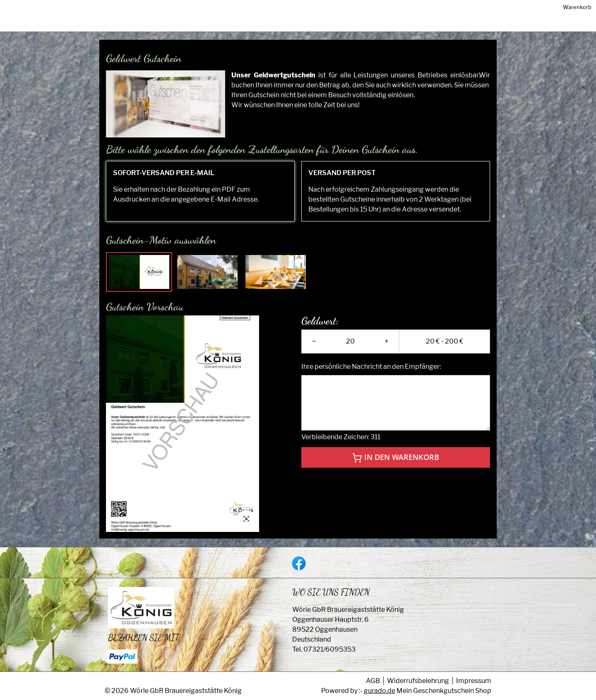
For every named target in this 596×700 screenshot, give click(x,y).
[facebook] (298, 563)
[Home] (377, 24)
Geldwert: (320, 329)
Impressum (474, 681)
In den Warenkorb (396, 466)
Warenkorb (477, 24)
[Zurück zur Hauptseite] (424, 24)
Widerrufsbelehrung (418, 681)
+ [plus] (387, 350)
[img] (136, 24)
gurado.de (380, 691)
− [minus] (314, 350)
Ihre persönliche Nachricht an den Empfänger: (371, 375)
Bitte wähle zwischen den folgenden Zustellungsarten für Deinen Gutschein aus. (262, 158)
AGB (373, 681)
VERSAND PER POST (342, 181)
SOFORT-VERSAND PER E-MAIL (164, 181)
